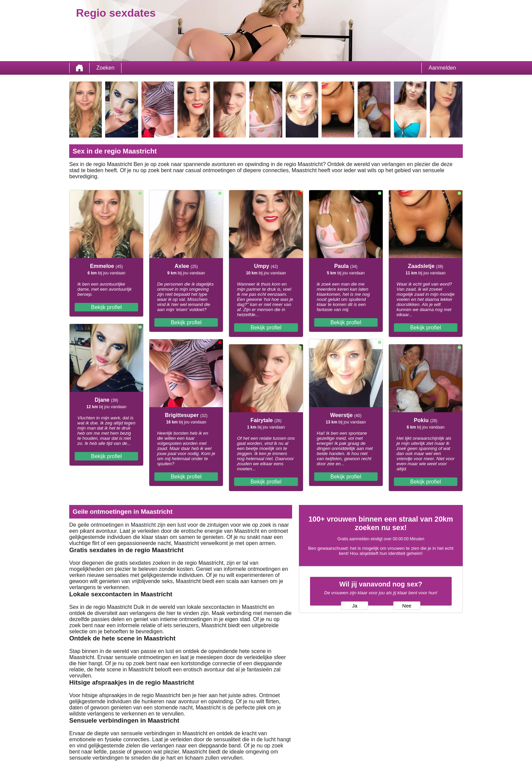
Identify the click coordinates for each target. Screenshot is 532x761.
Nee (407, 606)
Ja (355, 606)
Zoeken (105, 68)
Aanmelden (442, 68)
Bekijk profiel (106, 307)
